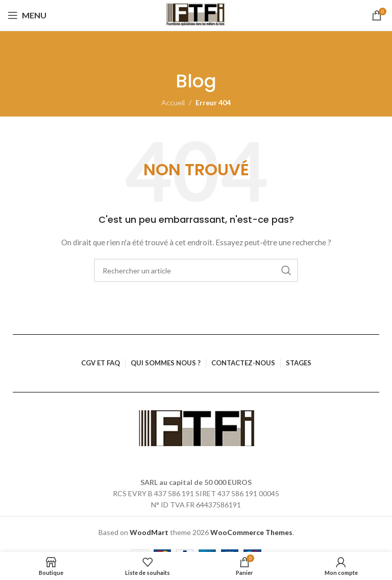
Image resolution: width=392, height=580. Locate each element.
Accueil (173, 102)
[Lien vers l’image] (196, 427)
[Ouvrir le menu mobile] (27, 15)
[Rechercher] (196, 270)
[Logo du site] (196, 15)
